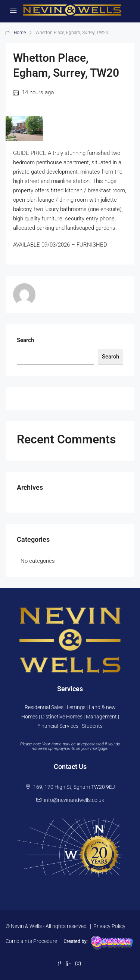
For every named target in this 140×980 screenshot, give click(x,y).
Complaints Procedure (31, 941)
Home (20, 33)
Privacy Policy (109, 926)
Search (25, 340)
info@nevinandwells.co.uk (74, 800)
